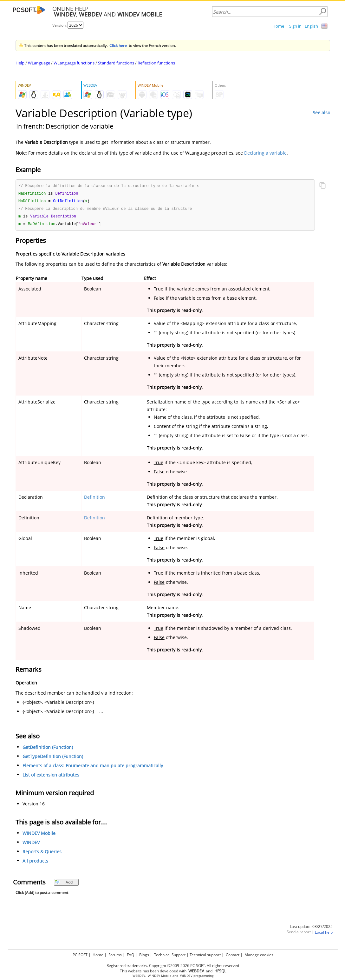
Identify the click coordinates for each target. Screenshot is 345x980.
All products (35, 863)
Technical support (205, 955)
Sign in (295, 26)
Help (20, 63)
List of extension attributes (51, 777)
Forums (115, 955)
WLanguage (39, 63)
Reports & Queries (42, 853)
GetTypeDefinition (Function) (53, 758)
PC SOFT (80, 955)
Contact (233, 955)
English (311, 26)
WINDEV (31, 844)
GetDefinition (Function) (48, 749)
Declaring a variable (265, 153)
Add (64, 884)
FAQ (130, 955)
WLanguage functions (74, 63)
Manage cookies (259, 955)
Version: (60, 25)
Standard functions (116, 63)
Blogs (144, 955)
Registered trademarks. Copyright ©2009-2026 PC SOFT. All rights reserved (173, 966)
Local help (324, 934)
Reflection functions (156, 63)
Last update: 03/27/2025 (311, 928)
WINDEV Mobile (39, 835)
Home (278, 26)
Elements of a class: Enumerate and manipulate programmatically (93, 767)
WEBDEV (139, 976)
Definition (94, 499)
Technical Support (170, 955)
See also (321, 113)
